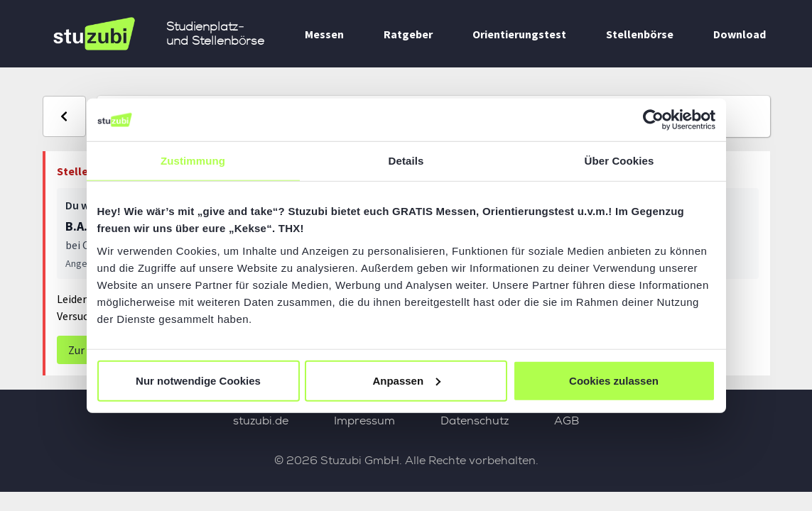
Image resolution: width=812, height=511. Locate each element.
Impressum (364, 421)
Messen (324, 34)
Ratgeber (408, 34)
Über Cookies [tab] (619, 161)
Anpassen (406, 380)
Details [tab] (406, 161)
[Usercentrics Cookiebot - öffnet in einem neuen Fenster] (653, 120)
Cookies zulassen (614, 380)
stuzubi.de (261, 421)
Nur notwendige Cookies (198, 380)
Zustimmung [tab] (193, 161)
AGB (567, 421)
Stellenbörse (640, 34)
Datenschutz (475, 421)
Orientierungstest (519, 34)
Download (740, 34)
